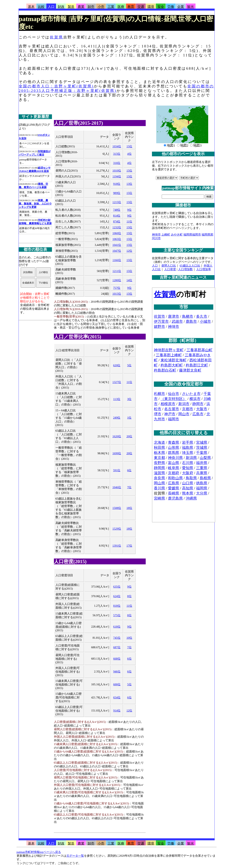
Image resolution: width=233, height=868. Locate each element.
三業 (111, 7)
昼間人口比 (169, 266)
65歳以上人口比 (190, 266)
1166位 (117, 260)
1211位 (117, 271)
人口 (51, 7)
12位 (129, 251)
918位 (117, 184)
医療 (121, 7)
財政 (61, 7)
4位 (129, 154)
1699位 (117, 453)
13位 (129, 184)
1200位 (117, 280)
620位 (117, 365)
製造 (71, 7)
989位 (117, 193)
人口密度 (170, 269)
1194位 (117, 176)
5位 (129, 365)
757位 (117, 288)
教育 (131, 7)
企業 (181, 7)
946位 (117, 671)
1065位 (117, 239)
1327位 (117, 382)
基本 (31, 7)
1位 (129, 418)
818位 (117, 606)
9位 (129, 210)
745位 (117, 638)
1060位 (117, 233)
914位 (117, 711)
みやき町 (177, 235)
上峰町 (166, 235)
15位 (129, 146)
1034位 (117, 146)
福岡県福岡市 (192, 235)
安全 (161, 7)
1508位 (117, 508)
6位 (129, 470)
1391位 (117, 546)
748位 (117, 210)
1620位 (117, 436)
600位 (117, 684)
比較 (41, 7)
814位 (117, 216)
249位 (117, 418)
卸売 (91, 7)
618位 (117, 627)
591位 (117, 470)
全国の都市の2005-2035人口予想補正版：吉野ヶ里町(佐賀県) (116, 88)
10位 (129, 638)
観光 (191, 7)
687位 (117, 647)
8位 (129, 596)
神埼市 (156, 235)
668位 (117, 659)
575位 (117, 615)
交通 (141, 7)
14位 (129, 280)
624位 (117, 596)
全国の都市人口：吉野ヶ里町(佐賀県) (56, 86)
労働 (171, 7)
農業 (81, 7)
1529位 (117, 529)
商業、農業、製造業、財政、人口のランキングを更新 (35, 204)
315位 (117, 154)
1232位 (117, 227)
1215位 (117, 202)
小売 (101, 7)
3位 (129, 399)
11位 (129, 221)
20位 (129, 436)
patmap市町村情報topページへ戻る (39, 852)
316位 (117, 163)
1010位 (117, 171)
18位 (129, 508)
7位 (129, 487)
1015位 (117, 294)
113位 (117, 399)
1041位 (117, 245)
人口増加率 (204, 269)
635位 (117, 587)
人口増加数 (185, 269)
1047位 (117, 251)
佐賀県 (56, 37)
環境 (151, 7)
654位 (117, 697)
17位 (129, 546)
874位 (117, 221)
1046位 (117, 487)
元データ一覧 (75, 856)
